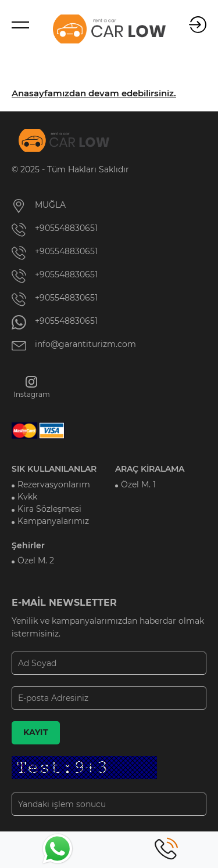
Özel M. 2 (36, 560)
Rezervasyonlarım (54, 484)
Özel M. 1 (138, 484)
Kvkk (27, 497)
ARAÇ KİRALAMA (150, 469)
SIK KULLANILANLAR (54, 469)
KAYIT (36, 732)
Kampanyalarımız (53, 521)
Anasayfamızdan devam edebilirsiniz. (94, 93)
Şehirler (28, 545)
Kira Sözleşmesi (49, 509)
